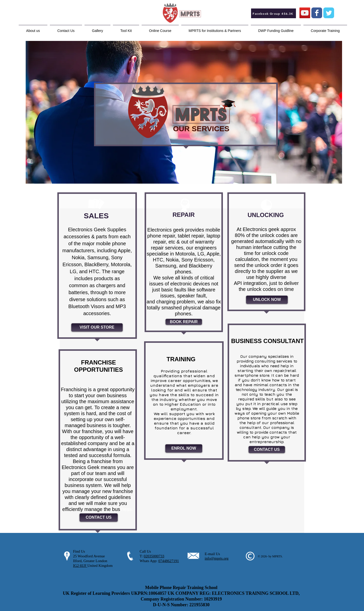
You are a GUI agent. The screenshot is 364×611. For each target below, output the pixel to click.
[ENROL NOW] (184, 448)
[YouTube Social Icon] (305, 13)
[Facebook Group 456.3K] (273, 13)
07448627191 (169, 561)
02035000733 (154, 556)
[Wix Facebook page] (317, 13)
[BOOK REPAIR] (184, 322)
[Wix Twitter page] (329, 13)
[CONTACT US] (99, 518)
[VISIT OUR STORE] (97, 327)
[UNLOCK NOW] (267, 300)
